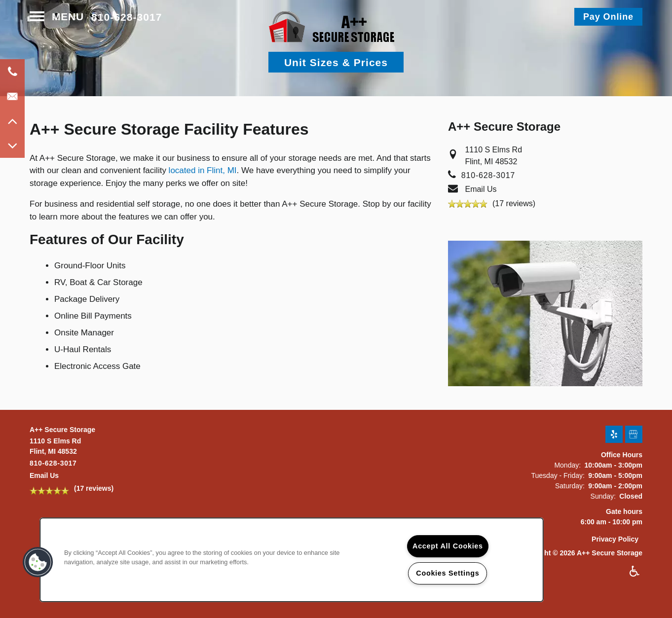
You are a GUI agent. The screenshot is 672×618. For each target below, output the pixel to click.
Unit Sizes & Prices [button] (336, 62)
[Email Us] (12, 96)
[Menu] (57, 17)
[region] (292, 560)
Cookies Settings (448, 573)
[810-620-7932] (12, 72)
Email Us (481, 189)
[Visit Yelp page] (614, 435)
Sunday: (603, 496)
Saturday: (570, 486)
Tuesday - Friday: (558, 475)
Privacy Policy (615, 539)
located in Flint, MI (203, 170)
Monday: (567, 465)
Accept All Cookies (448, 546)
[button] (608, 17)
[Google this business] (634, 435)
